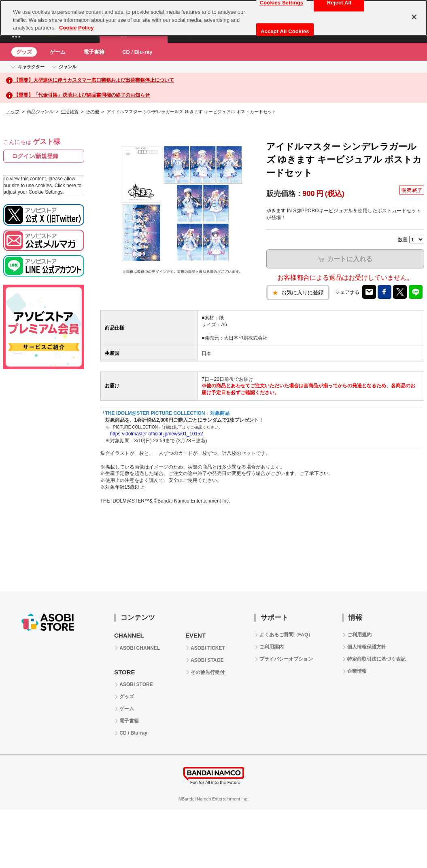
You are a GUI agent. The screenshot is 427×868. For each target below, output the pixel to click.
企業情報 (357, 671)
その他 (92, 112)
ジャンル (68, 67)
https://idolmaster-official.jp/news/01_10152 (157, 434)
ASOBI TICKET (208, 648)
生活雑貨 (70, 112)
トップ (13, 112)
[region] (213, 18)
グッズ (24, 52)
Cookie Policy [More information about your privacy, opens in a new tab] (76, 28)
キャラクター (31, 67)
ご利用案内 (272, 647)
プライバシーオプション (286, 659)
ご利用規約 (359, 635)
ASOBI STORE (136, 684)
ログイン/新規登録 (35, 156)
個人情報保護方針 (367, 647)
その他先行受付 (208, 672)
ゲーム (58, 52)
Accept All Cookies (285, 31)
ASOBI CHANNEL (140, 648)
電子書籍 (94, 52)
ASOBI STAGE (207, 660)
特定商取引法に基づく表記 (376, 659)
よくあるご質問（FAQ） (286, 635)
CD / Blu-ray (137, 52)
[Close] (414, 17)
